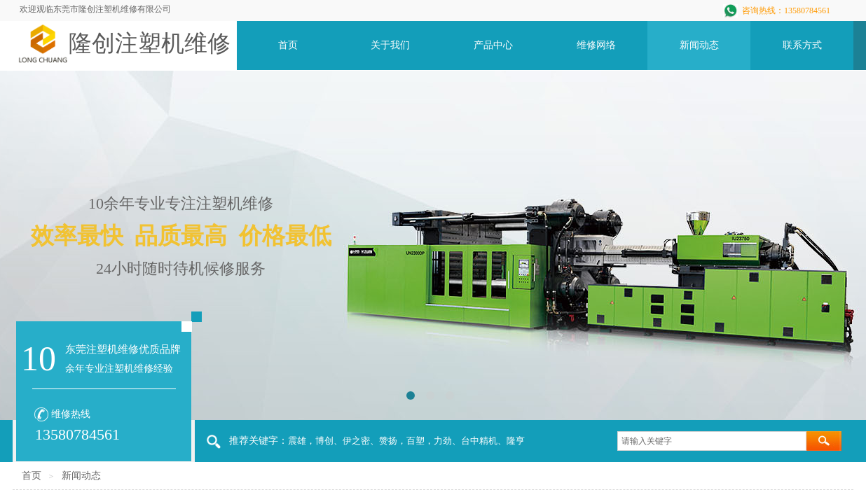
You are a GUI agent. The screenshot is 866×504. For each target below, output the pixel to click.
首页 (32, 476)
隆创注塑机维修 (150, 43)
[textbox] (712, 441)
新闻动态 (81, 476)
